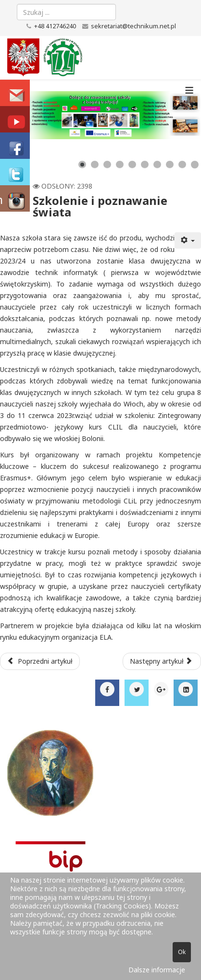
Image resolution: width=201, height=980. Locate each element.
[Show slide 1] (82, 165)
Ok (182, 952)
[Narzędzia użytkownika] (188, 240)
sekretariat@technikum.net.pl (133, 26)
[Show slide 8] (170, 165)
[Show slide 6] (145, 165)
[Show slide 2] (95, 165)
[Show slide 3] (107, 165)
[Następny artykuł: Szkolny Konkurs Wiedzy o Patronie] (162, 661)
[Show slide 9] (182, 165)
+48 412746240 (55, 26)
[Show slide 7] (157, 165)
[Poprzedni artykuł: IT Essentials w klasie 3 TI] (40, 661)
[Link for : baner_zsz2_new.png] (100, 115)
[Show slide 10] (195, 165)
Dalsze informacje (157, 970)
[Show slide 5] (132, 165)
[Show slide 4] (120, 165)
